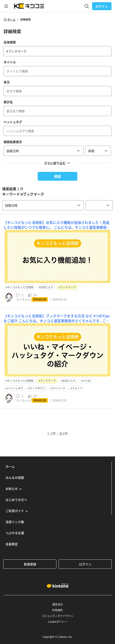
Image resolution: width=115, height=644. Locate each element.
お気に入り (47, 287)
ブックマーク (68, 287)
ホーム (9, 19)
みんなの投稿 (15, 477)
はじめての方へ (16, 500)
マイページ (59, 388)
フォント (77, 388)
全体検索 (10, 42)
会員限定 (12, 544)
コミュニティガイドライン (58, 616)
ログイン (102, 6)
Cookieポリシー (58, 622)
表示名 (8, 102)
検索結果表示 (13, 142)
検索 (57, 176)
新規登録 (30, 564)
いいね (87, 381)
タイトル (10, 62)
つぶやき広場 (15, 533)
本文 (7, 82)
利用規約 (57, 610)
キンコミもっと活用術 (20, 287)
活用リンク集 (15, 522)
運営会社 (57, 604)
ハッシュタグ (13, 122)
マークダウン (37, 388)
